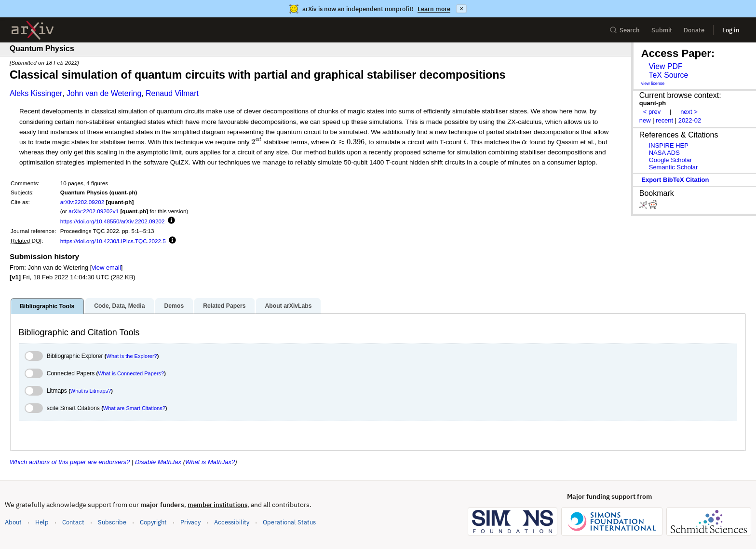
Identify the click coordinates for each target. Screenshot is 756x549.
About (13, 522)
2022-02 (690, 120)
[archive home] (33, 30)
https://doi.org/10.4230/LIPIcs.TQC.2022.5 (113, 241)
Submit (662, 30)
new (645, 120)
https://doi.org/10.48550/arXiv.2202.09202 (113, 221)
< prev (652, 112)
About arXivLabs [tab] (288, 306)
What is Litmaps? (91, 391)
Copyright (153, 522)
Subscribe (112, 522)
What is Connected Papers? (131, 373)
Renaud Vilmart (172, 93)
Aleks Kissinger (36, 93)
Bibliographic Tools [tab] (47, 306)
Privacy (190, 522)
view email (106, 268)
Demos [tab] (174, 306)
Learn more (434, 9)
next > (689, 112)
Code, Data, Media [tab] (119, 306)
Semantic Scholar (674, 167)
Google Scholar (670, 160)
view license (653, 83)
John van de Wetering (104, 93)
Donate (694, 30)
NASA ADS (664, 153)
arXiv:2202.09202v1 (94, 211)
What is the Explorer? (132, 356)
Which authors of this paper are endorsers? (70, 462)
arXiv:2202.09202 (82, 202)
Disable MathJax (158, 462)
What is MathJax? (210, 462)
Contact (73, 522)
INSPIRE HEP (669, 145)
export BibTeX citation (675, 180)
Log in (731, 30)
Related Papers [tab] (224, 306)
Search (625, 30)
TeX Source (668, 75)
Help (42, 522)
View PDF (665, 66)
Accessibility (232, 522)
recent (664, 120)
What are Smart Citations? (134, 408)
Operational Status (289, 522)
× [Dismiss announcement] (461, 9)
